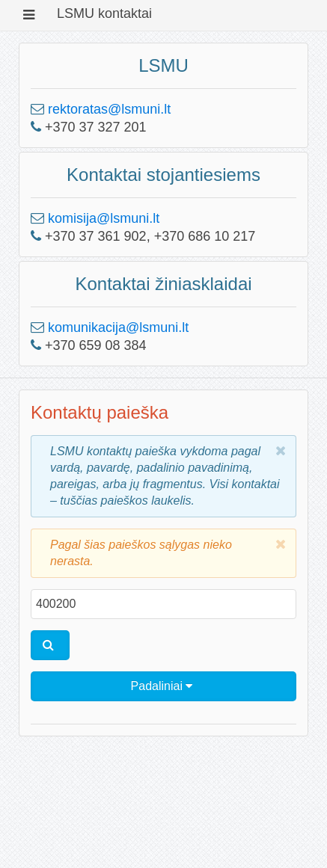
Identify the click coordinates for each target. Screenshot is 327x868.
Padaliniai (162, 686)
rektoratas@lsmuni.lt (109, 109)
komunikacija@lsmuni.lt (118, 327)
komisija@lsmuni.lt (104, 218)
